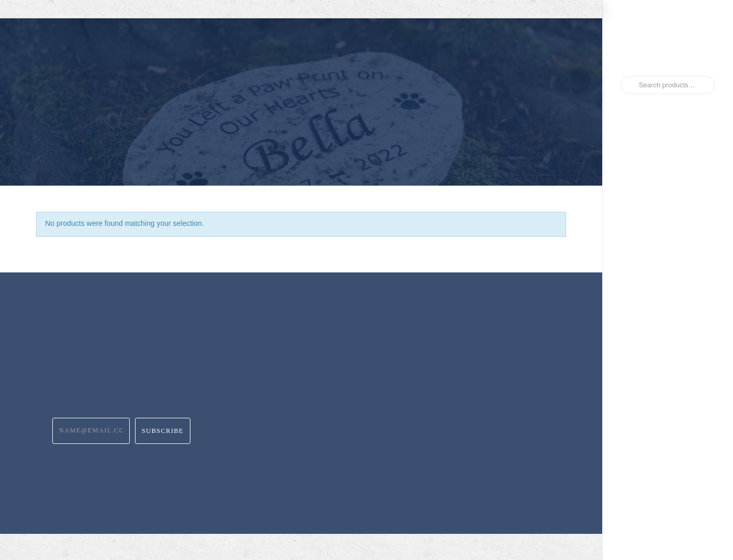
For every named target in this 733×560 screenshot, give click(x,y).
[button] (542, 104)
